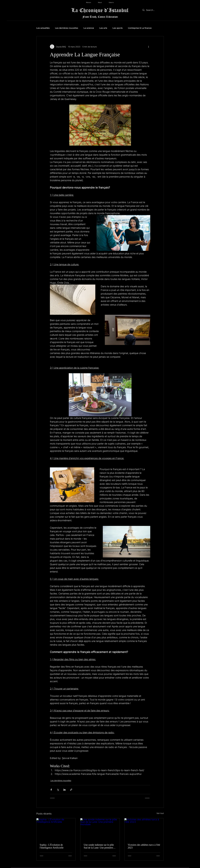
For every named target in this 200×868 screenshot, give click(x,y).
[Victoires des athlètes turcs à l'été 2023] (144, 829)
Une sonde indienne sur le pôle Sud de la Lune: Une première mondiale (99, 846)
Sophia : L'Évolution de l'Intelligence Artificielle (52, 846)
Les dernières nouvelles (67, 28)
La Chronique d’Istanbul (100, 10)
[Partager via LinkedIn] (64, 790)
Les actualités (43, 28)
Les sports (118, 28)
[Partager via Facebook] (51, 790)
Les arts (103, 28)
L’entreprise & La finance (140, 28)
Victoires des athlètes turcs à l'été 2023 (144, 846)
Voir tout (160, 813)
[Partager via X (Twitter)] (58, 790)
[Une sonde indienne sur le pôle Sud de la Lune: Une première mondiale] (100, 829)
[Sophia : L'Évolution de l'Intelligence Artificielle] (56, 829)
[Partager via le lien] (71, 790)
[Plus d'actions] (149, 47)
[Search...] (152, 10)
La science (89, 28)
